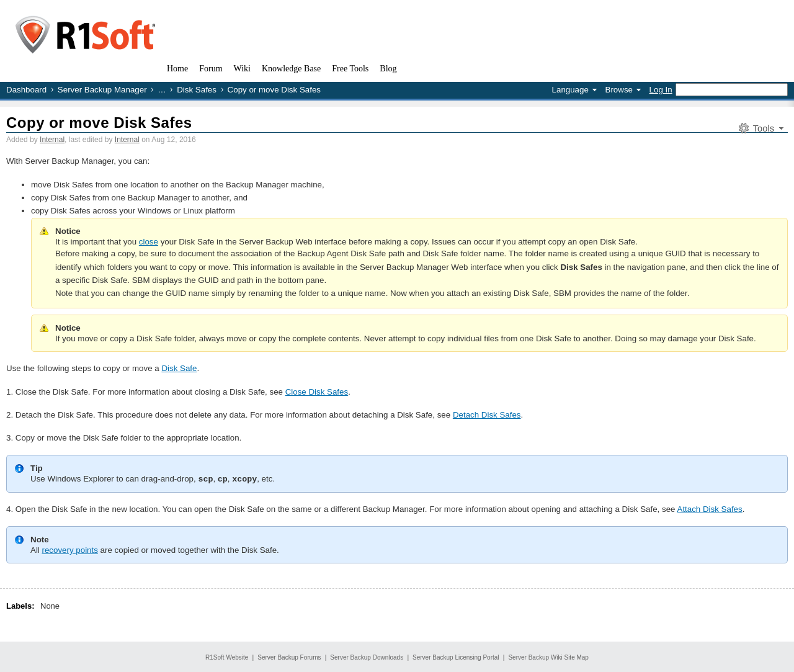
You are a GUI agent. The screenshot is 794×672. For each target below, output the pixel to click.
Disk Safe (179, 368)
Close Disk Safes (317, 392)
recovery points (70, 549)
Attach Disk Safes (710, 508)
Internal (52, 140)
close (149, 242)
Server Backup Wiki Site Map (548, 657)
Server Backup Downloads (367, 657)
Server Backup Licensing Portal (456, 657)
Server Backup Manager (102, 90)
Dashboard (26, 90)
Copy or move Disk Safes (99, 123)
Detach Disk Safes (487, 415)
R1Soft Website (227, 657)
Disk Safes (197, 90)
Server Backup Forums (289, 657)
